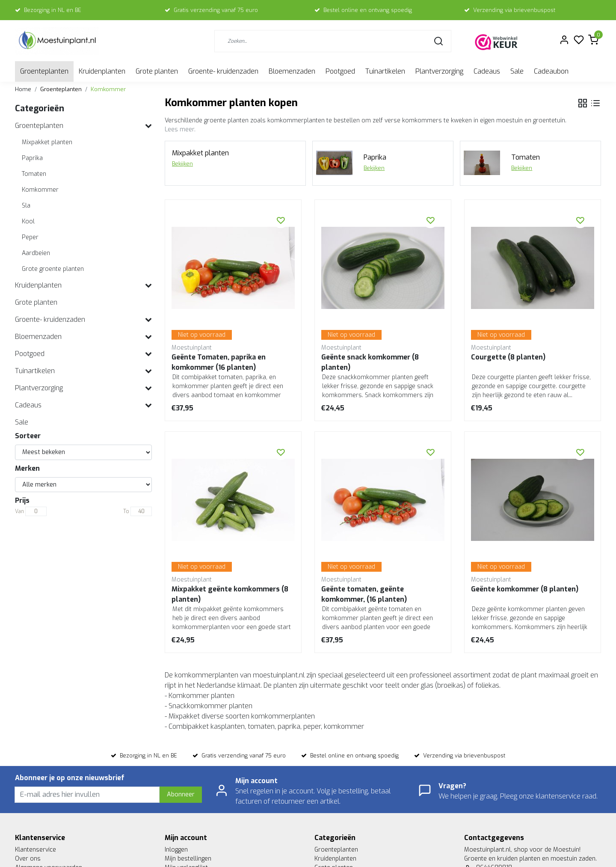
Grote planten (157, 71)
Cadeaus (487, 71)
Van (19, 511)
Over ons (28, 859)
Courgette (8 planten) (508, 357)
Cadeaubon (551, 71)
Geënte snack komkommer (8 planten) (370, 362)
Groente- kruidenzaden (223, 71)
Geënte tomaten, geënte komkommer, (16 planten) (364, 594)
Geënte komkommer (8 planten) (525, 589)
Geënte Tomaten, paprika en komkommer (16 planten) (219, 362)
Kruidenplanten (102, 71)
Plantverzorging (439, 71)
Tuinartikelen (385, 71)
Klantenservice (36, 850)
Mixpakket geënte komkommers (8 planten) (230, 594)
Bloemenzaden (292, 71)
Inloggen (176, 850)
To (126, 511)
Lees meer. (180, 129)
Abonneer (181, 794)
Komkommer (108, 89)
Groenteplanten (44, 71)
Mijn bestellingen (188, 859)
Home (23, 89)
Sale (517, 71)
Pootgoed (340, 71)
